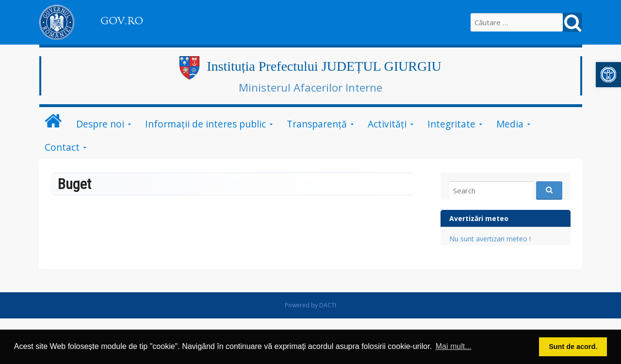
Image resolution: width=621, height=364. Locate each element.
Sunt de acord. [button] (573, 347)
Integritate (451, 124)
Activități (387, 124)
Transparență (317, 124)
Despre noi (100, 124)
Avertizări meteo (479, 218)
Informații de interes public (205, 124)
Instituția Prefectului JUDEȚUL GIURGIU (324, 66)
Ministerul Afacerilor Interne (310, 87)
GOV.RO (122, 21)
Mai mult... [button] (454, 346)
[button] (608, 75)
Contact (62, 147)
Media (510, 124)
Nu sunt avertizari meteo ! (490, 239)
